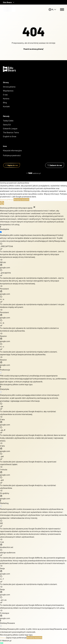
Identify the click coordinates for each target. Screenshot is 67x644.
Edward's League (10, 128)
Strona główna (9, 87)
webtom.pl (34, 173)
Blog (5, 102)
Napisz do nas (12, 165)
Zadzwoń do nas (55, 165)
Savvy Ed (7, 124)
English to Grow (10, 136)
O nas (6, 95)
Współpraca (8, 91)
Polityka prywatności (12, 155)
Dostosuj (4, 199)
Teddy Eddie (8, 121)
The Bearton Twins (11, 132)
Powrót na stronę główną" (34, 49)
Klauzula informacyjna (12, 150)
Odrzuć (11, 199)
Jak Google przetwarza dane (24, 197)
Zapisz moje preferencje (16, 638)
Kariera (6, 98)
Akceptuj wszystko (21, 199)
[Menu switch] (62, 9)
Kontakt (6, 106)
